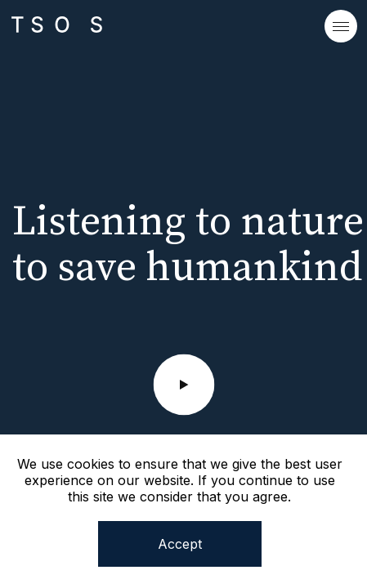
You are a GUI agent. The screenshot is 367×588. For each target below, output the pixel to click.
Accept (180, 544)
